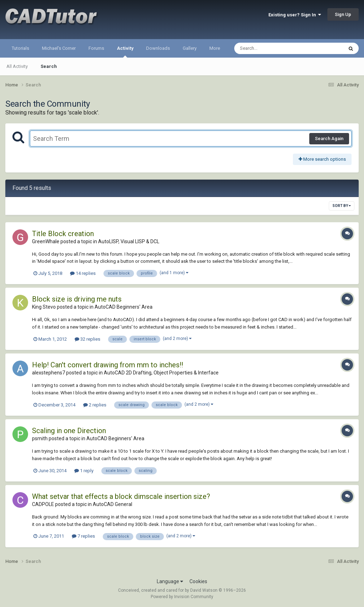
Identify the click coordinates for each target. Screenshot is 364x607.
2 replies (95, 405)
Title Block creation (63, 234)
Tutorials (20, 48)
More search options (322, 159)
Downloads (158, 48)
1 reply (84, 471)
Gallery (190, 48)
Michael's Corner (59, 48)
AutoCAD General (113, 504)
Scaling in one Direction (69, 431)
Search (49, 66)
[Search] (270, 48)
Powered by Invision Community (182, 597)
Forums (96, 48)
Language (170, 581)
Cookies (198, 581)
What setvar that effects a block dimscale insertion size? (121, 496)
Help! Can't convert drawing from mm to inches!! (108, 365)
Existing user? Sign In (295, 15)
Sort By (342, 206)
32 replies (87, 339)
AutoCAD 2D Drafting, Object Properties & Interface (161, 373)
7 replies (83, 536)
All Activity (17, 66)
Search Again (329, 139)
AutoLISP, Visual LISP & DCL (129, 241)
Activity (125, 52)
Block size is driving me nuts (77, 299)
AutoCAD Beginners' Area (124, 307)
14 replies (83, 273)
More (215, 48)
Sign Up (343, 14)
